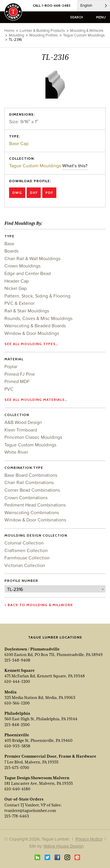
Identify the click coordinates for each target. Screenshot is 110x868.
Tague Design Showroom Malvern (37, 778)
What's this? (75, 166)
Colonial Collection (24, 543)
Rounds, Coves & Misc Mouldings (38, 318)
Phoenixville (17, 735)
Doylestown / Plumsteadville (32, 649)
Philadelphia (17, 713)
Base (9, 243)
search (77, 17)
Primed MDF (17, 381)
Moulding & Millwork (87, 31)
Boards (11, 251)
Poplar (11, 366)
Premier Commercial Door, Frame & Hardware (50, 756)
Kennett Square (20, 670)
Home (9, 31)
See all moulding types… (31, 344)
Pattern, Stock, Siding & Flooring (37, 296)
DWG (17, 193)
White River (16, 452)
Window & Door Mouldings (32, 333)
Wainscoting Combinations (32, 512)
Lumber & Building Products (42, 31)
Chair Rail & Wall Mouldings (32, 258)
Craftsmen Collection (26, 550)
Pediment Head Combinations (35, 505)
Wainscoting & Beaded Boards (35, 326)
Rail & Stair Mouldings (27, 311)
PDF (49, 193)
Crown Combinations (26, 498)
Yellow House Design (63, 846)
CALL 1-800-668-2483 (52, 5)
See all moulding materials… (36, 400)
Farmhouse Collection (27, 558)
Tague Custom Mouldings (36, 166)
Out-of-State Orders (24, 799)
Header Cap (17, 281)
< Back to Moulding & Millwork (39, 605)
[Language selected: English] (94, 6)
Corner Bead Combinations (32, 490)
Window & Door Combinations (35, 520)
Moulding (16, 35)
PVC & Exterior (20, 303)
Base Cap (19, 143)
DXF (34, 193)
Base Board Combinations (31, 475)
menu (101, 17)
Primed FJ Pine (20, 374)
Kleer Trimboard (21, 430)
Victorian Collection (25, 565)
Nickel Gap (16, 288)
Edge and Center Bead (28, 273)
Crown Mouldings (22, 266)
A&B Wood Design (23, 422)
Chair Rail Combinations (29, 482)
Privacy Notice (89, 839)
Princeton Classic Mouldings (33, 437)
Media (11, 692)
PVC (9, 389)
